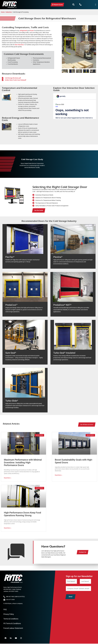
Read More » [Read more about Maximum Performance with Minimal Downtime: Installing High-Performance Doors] (8, 478)
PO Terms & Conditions (12, 623)
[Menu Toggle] (96, 5)
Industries (9, 12)
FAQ (5, 609)
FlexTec (10, 257)
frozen (32, 31)
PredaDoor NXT (62, 305)
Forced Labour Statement (13, 628)
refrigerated (23, 31)
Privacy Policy (9, 614)
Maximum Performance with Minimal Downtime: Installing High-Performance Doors (23, 463)
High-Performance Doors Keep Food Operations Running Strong (22, 514)
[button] (73, 5)
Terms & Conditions (11, 619)
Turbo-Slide (12, 401)
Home (3, 12)
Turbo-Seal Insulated (64, 353)
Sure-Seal (11, 353)
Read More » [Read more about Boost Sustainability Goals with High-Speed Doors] (59, 475)
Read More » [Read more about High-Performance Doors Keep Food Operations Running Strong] (8, 528)
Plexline (58, 257)
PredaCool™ (11, 305)
